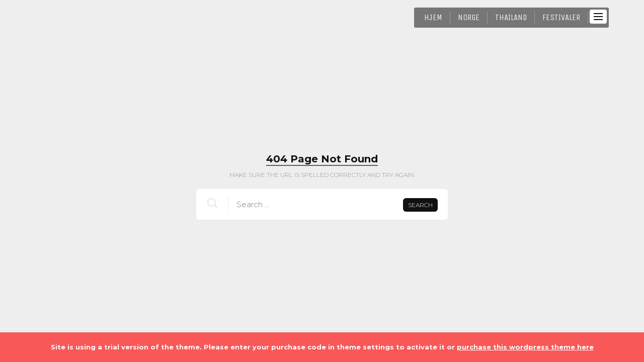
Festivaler (561, 17)
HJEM (433, 17)
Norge (469, 17)
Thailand (511, 17)
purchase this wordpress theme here (525, 347)
